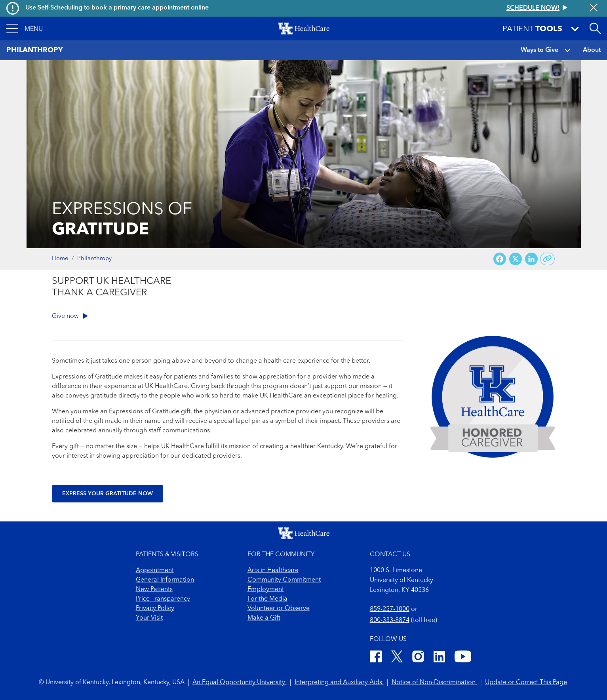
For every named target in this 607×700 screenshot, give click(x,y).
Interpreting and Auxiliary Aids (339, 683)
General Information (165, 580)
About (592, 50)
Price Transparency (163, 599)
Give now (70, 316)
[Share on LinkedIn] (531, 259)
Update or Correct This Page (526, 683)
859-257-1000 (390, 609)
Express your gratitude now (108, 494)
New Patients (154, 590)
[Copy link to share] (547, 259)
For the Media (267, 599)
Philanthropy (94, 259)
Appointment (155, 571)
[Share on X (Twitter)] (516, 259)
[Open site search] (595, 29)
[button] (25, 29)
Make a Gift (264, 618)
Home (60, 259)
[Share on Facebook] (500, 259)
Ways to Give (539, 50)
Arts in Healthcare (273, 571)
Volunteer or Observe (279, 609)
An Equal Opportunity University (240, 683)
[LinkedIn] (439, 658)
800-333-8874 (390, 620)
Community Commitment (284, 580)
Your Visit (149, 618)
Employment (266, 590)
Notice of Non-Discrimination (434, 683)
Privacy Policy (155, 609)
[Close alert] (594, 8)
